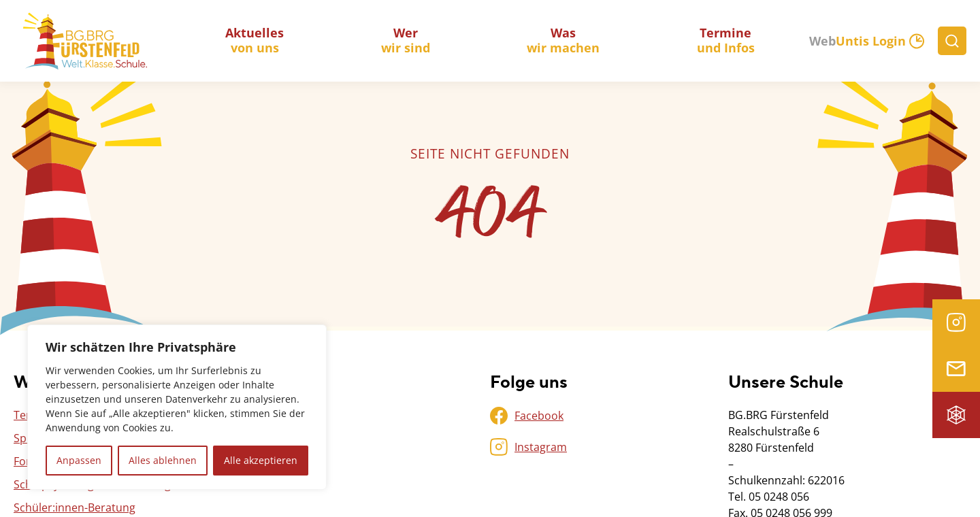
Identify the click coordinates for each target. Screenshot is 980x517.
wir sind (406, 40)
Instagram (956, 322)
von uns (255, 40)
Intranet (956, 415)
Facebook (539, 416)
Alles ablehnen (163, 460)
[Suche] (952, 41)
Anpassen (79, 460)
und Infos (726, 40)
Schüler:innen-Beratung (75, 507)
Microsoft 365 (956, 369)
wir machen (563, 40)
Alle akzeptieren (261, 460)
